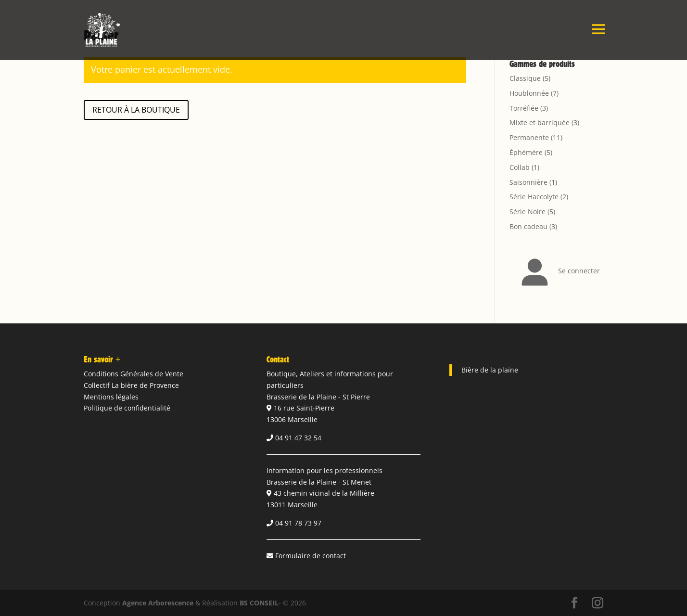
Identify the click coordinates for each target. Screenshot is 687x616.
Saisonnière (528, 182)
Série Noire (528, 212)
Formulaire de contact (311, 556)
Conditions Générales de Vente (134, 374)
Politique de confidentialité (127, 408)
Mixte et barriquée (540, 122)
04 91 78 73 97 (298, 523)
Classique (525, 78)
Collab (520, 167)
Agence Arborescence (158, 603)
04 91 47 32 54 (298, 438)
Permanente (529, 137)
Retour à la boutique (136, 110)
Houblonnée (529, 93)
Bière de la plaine (490, 370)
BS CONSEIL (259, 603)
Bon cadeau (528, 226)
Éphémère (526, 152)
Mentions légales (111, 397)
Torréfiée (524, 108)
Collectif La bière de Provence (131, 385)
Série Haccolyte (534, 197)
